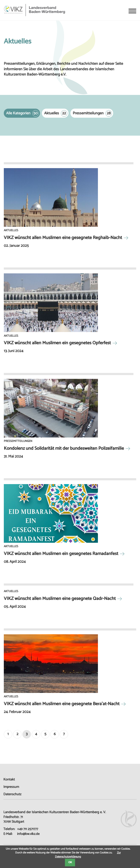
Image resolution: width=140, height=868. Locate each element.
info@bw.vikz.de (28, 834)
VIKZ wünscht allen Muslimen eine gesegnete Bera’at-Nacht (62, 704)
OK (70, 862)
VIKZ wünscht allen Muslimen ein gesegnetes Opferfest (57, 343)
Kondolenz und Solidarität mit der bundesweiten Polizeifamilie (64, 448)
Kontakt (9, 780)
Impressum (11, 787)
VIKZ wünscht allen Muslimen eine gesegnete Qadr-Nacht (60, 599)
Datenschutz (12, 794)
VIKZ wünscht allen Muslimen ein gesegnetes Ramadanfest (61, 554)
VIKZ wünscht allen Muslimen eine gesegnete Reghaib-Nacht (63, 238)
